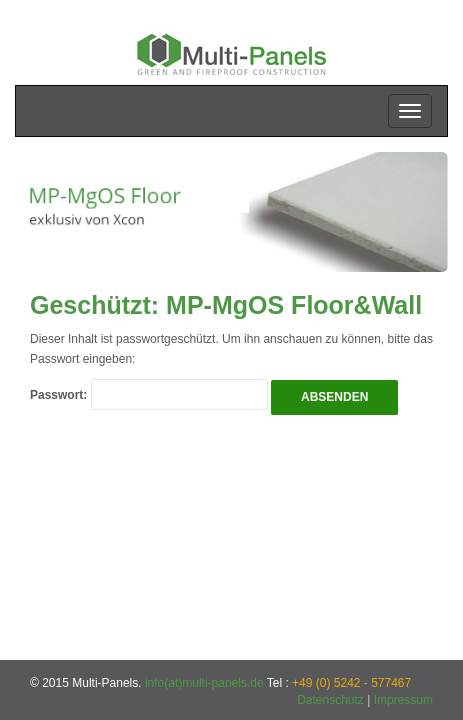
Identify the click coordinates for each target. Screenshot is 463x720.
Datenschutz (330, 700)
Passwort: (149, 394)
